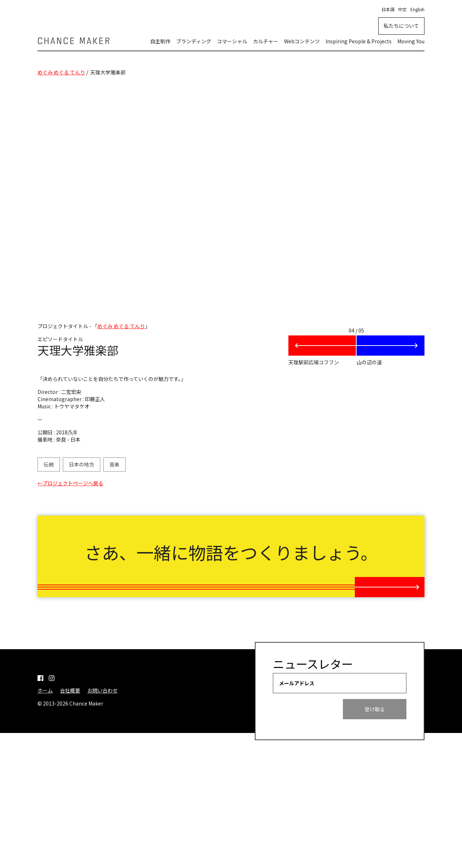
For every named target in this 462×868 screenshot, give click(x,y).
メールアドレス (297, 766)
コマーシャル (232, 41)
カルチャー (266, 41)
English (417, 9)
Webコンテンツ (302, 41)
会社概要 (70, 773)
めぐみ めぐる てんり (61, 72)
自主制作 (160, 41)
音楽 (114, 464)
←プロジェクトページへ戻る (70, 483)
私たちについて (401, 26)
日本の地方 (82, 464)
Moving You (411, 41)
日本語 (388, 9)
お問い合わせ (103, 773)
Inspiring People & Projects (359, 41)
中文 (402, 9)
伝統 (49, 464)
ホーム (45, 773)
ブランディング (194, 41)
